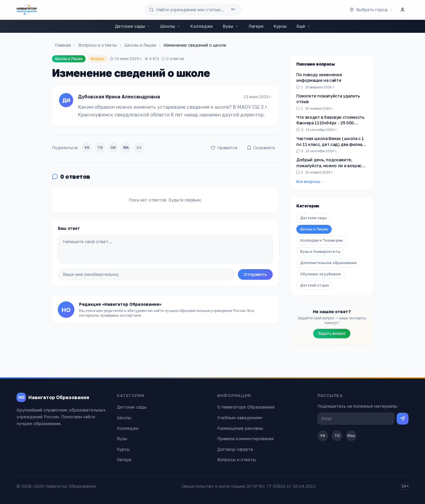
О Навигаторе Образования (246, 407)
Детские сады (133, 26)
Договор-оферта (235, 449)
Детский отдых (315, 285)
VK (87, 148)
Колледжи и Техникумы (322, 240)
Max (351, 436)
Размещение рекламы (240, 428)
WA (126, 148)
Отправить (255, 274)
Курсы (280, 26)
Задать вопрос (332, 333)
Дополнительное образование (328, 263)
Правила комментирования (245, 439)
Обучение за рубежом (321, 274)
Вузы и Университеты (320, 252)
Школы (170, 26)
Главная (63, 45)
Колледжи (202, 26)
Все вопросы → (310, 182)
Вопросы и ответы (98, 45)
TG (100, 148)
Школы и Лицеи (140, 45)
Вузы (231, 26)
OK (113, 148)
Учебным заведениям (240, 418)
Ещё (304, 26)
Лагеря (256, 26)
